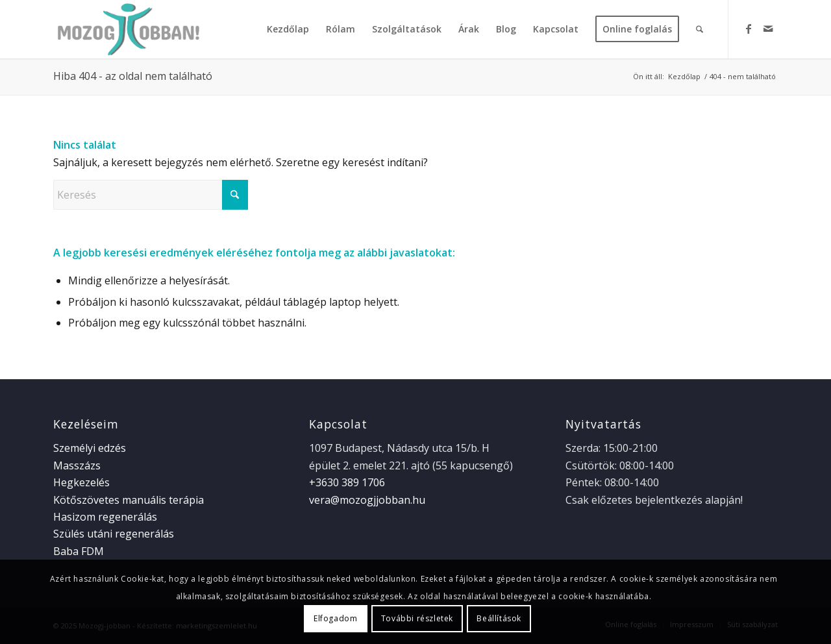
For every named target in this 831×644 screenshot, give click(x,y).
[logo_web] (127, 29)
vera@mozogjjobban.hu (367, 500)
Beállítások (499, 618)
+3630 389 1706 (347, 482)
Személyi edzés (90, 448)
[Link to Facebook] (749, 29)
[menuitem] (288, 29)
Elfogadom (335, 618)
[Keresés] (700, 29)
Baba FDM (79, 551)
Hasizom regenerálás (105, 517)
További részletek (417, 618)
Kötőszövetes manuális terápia (129, 500)
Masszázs (77, 465)
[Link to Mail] (768, 29)
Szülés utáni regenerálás (114, 534)
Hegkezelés (81, 482)
